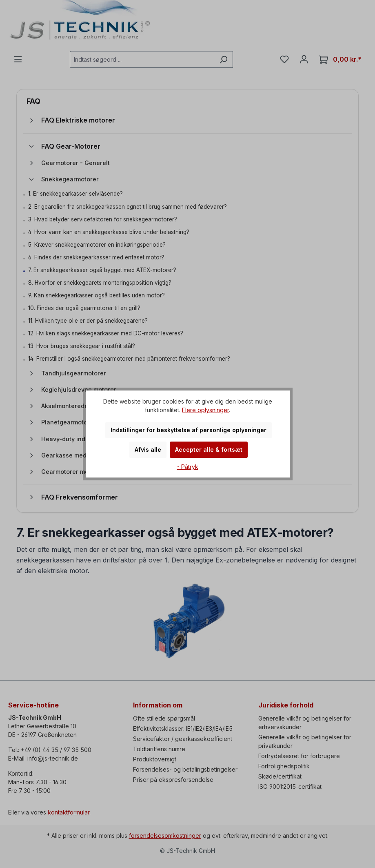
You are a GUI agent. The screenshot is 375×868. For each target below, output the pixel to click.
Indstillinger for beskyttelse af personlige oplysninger (189, 430)
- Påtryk (188, 467)
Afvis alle (148, 450)
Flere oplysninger (205, 410)
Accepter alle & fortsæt (209, 450)
